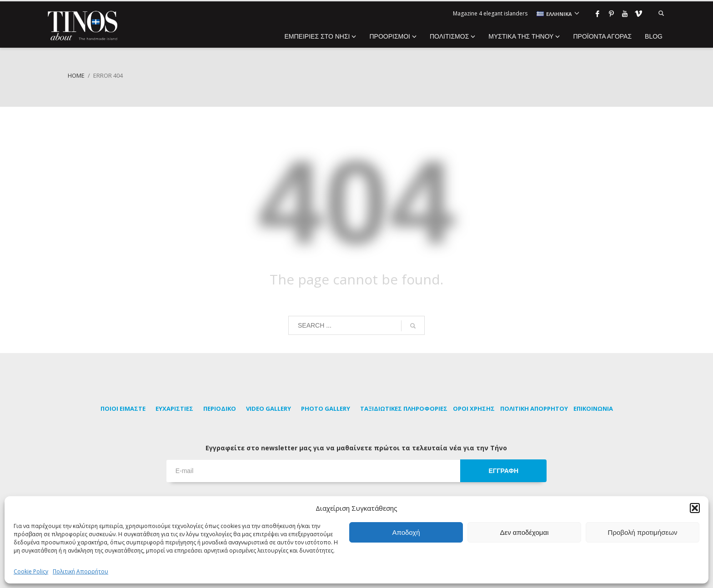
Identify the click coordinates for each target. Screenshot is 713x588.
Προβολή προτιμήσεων (643, 532)
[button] (695, 508)
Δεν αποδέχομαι (524, 532)
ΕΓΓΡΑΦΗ (503, 471)
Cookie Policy (31, 571)
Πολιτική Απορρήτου (80, 571)
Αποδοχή (406, 532)
